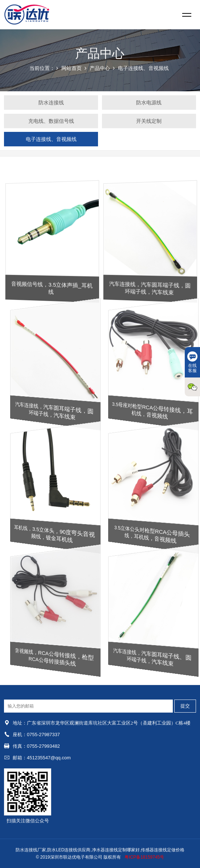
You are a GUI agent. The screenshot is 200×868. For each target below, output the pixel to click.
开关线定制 (149, 121)
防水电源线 (149, 103)
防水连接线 (51, 103)
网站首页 (72, 68)
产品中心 (100, 68)
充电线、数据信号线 (51, 121)
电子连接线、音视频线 (143, 68)
